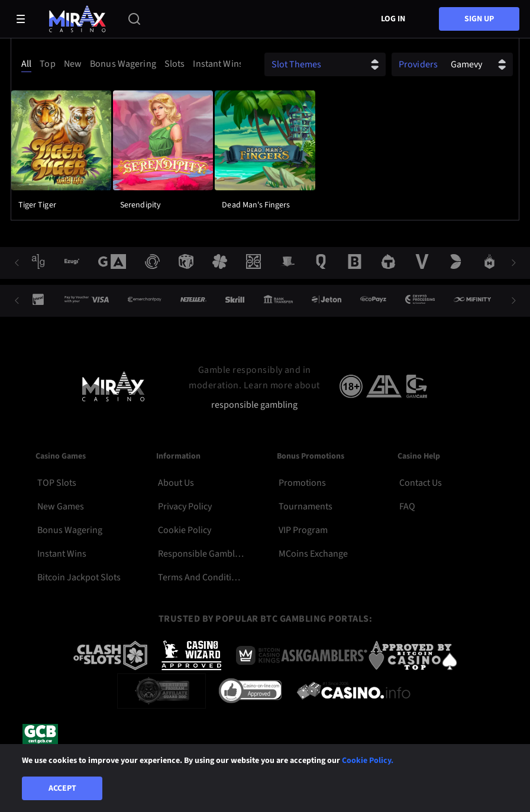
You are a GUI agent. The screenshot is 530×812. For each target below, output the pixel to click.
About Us (176, 483)
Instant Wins (62, 554)
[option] (28, 64)
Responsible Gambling (201, 554)
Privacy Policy (185, 506)
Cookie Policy (185, 530)
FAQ (407, 506)
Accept (62, 788)
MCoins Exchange (313, 554)
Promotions (302, 483)
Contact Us (421, 483)
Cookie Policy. (368, 761)
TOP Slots (57, 483)
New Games (61, 506)
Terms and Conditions (201, 577)
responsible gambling (254, 405)
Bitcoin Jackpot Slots (79, 577)
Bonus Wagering (70, 530)
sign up (479, 19)
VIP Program (303, 530)
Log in (393, 19)
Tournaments (306, 506)
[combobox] (129, 64)
